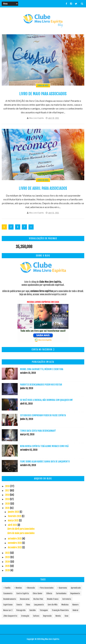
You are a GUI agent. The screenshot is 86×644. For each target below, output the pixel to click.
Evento (19, 605)
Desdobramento (10, 599)
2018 (8, 495)
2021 (8, 508)
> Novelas (18, 588)
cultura (36, 616)
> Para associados (46, 588)
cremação (25, 616)
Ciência (49, 593)
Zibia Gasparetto (10, 616)
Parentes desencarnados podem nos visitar (41, 385)
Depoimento (75, 593)
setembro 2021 (15, 539)
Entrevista (67, 599)
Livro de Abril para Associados (43, 188)
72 (24, 228)
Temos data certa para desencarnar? (38, 431)
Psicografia (21, 610)
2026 (8, 570)
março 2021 (13, 521)
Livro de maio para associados (43, 94)
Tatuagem (44, 610)
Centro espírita (23, 593)
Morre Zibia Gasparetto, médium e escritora (42, 369)
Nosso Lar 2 (8, 610)
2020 (8, 504)
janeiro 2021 (14, 512)
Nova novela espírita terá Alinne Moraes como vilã (44, 446)
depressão (47, 616)
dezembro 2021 (15, 547)
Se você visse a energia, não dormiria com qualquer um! (46, 400)
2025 (8, 566)
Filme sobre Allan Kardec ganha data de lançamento (45, 462)
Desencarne (25, 599)
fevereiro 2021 (15, 516)
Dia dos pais (38, 599)
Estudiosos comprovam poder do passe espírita (43, 415)
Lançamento (39, 605)
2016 (8, 486)
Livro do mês (43, 86)
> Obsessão (30, 588)
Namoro (75, 605)
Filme (28, 605)
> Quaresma (62, 588)
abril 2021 (13, 525)
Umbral (75, 610)
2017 (8, 491)
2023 (8, 557)
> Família (7, 588)
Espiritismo (8, 605)
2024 (8, 562)
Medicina (65, 605)
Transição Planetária (60, 610)
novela (58, 616)
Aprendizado (76, 588)
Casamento (8, 593)
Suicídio (33, 610)
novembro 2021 (15, 543)
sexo (66, 616)
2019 (8, 499)
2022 (8, 553)
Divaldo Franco (53, 599)
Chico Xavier (38, 593)
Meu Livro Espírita (36, 118)
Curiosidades (61, 593)
